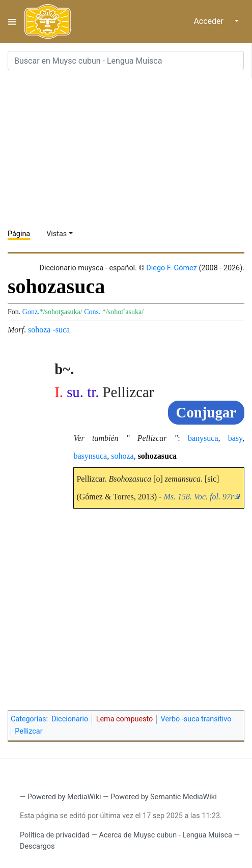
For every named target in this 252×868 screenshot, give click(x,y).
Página (19, 234)
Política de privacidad (55, 835)
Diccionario (70, 719)
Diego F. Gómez (172, 268)
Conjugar (206, 412)
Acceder (208, 21)
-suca (61, 330)
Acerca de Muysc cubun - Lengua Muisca (165, 835)
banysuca (203, 438)
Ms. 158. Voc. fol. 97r (199, 497)
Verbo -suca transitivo (196, 719)
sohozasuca (157, 456)
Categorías (29, 719)
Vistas (57, 234)
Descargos (37, 846)
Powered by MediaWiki (64, 797)
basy (235, 438)
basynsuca (90, 456)
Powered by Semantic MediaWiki (164, 797)
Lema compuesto (125, 719)
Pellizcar (29, 731)
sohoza (39, 330)
